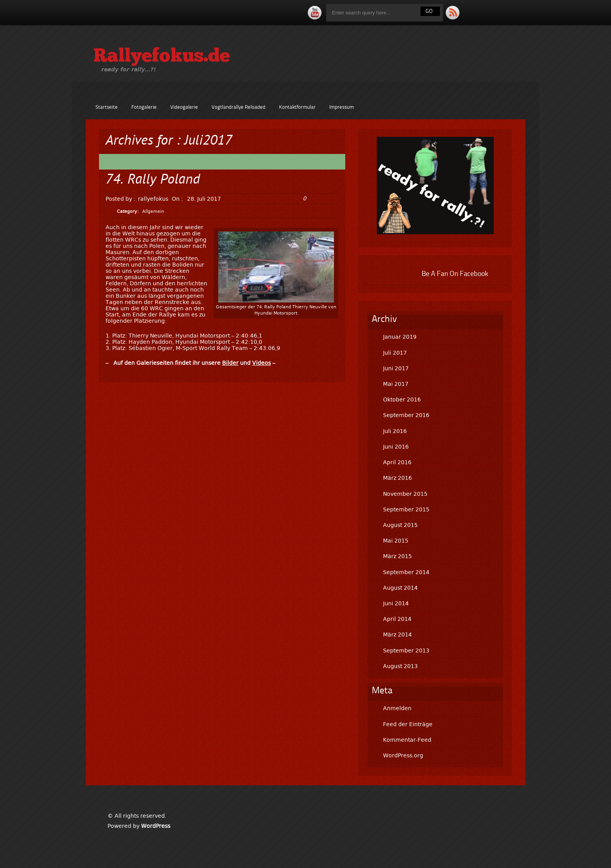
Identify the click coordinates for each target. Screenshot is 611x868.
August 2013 (400, 666)
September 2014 (406, 572)
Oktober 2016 (402, 400)
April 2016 (397, 462)
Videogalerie (184, 107)
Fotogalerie (144, 107)
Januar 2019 (400, 337)
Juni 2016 (396, 447)
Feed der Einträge (408, 724)
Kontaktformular (297, 107)
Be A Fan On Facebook (455, 274)
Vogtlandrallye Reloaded (238, 107)
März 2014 (397, 635)
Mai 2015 (396, 541)
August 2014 (400, 588)
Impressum (342, 107)
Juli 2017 (395, 353)
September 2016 (406, 415)
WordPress (156, 826)
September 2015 (406, 509)
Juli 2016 (395, 431)
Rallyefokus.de (162, 57)
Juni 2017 (396, 368)
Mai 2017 (396, 384)
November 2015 (405, 494)
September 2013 (406, 651)
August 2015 (400, 525)
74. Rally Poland (153, 180)
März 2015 (397, 556)
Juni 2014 (396, 603)
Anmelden (397, 708)
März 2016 (397, 478)
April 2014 (397, 619)
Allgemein (153, 211)
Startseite (107, 107)
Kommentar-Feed (407, 740)
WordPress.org (403, 755)
